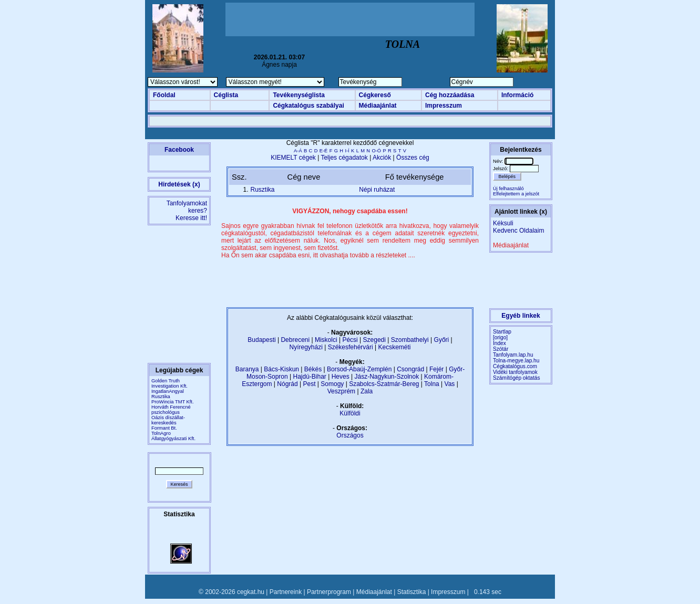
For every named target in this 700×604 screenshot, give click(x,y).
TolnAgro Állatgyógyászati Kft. (173, 436)
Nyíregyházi (306, 347)
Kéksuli (503, 223)
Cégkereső (375, 95)
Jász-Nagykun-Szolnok (387, 377)
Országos (350, 435)
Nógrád (287, 384)
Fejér (436, 369)
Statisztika (412, 592)
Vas (450, 384)
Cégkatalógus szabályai (308, 106)
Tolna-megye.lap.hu (516, 361)
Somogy (332, 384)
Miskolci (326, 340)
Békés (313, 369)
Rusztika (161, 397)
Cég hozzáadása (450, 95)
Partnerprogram (329, 592)
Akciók (382, 158)
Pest (309, 384)
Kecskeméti (394, 347)
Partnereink (286, 592)
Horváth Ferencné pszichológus (171, 410)
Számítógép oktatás (517, 378)
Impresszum (444, 106)
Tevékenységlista (299, 95)
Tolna (432, 384)
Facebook (179, 150)
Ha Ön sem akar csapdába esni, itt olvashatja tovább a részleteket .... (318, 255)
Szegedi (374, 340)
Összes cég (413, 158)
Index (500, 343)
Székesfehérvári (351, 347)
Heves (341, 377)
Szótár (501, 349)
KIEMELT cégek (293, 158)
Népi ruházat (377, 190)
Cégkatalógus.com (515, 366)
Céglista (226, 95)
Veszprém (341, 391)
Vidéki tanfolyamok (515, 372)
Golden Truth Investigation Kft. (169, 383)
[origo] (500, 337)
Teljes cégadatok (344, 158)
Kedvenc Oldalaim (518, 231)
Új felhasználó (508, 189)
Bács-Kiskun (281, 369)
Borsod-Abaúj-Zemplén (359, 369)
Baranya (247, 369)
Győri (442, 340)
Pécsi (350, 340)
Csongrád (410, 369)
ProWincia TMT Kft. (173, 402)
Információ (517, 95)
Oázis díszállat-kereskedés (168, 420)
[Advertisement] (350, 19)
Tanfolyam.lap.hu (513, 355)
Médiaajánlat (378, 106)
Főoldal (164, 95)
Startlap (502, 332)
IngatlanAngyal (168, 391)
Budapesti (261, 340)
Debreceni (295, 340)
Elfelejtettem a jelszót (516, 194)
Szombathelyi (410, 340)
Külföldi (350, 413)
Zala (367, 391)
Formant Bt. (164, 428)
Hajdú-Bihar (310, 377)
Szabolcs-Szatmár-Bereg (384, 384)
